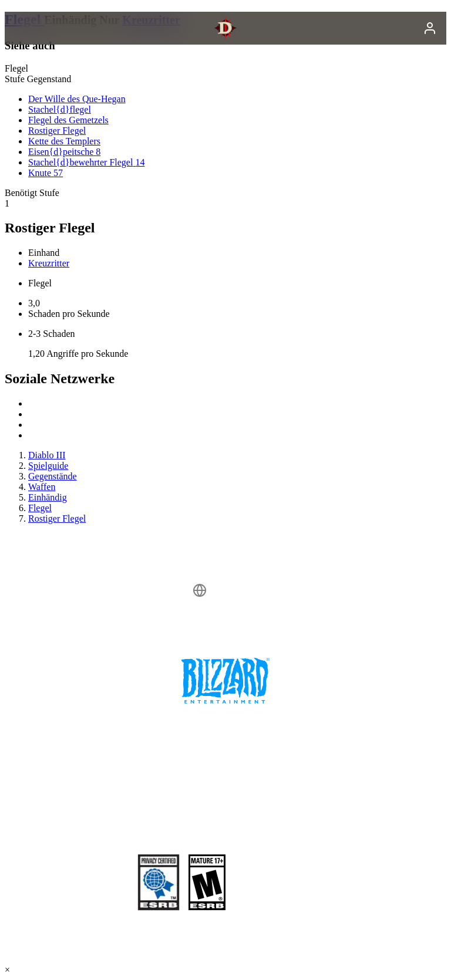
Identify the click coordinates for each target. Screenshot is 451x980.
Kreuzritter (49, 263)
